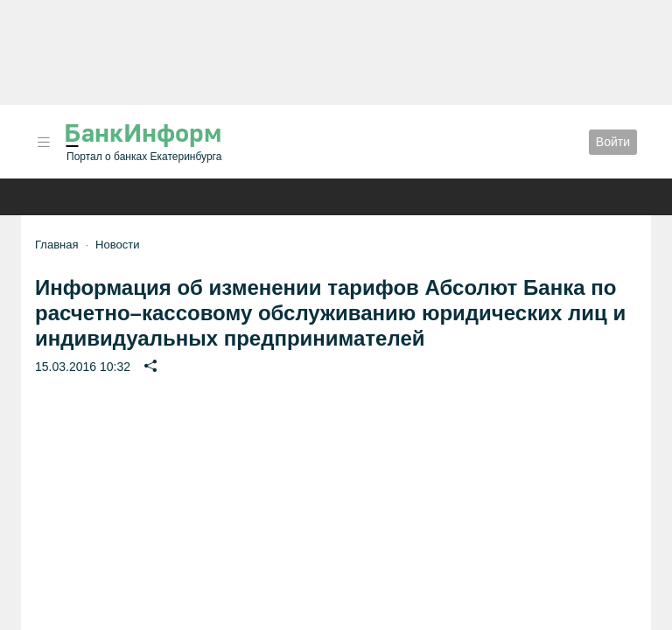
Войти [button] (613, 142)
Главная (56, 245)
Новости (117, 245)
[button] (44, 142)
